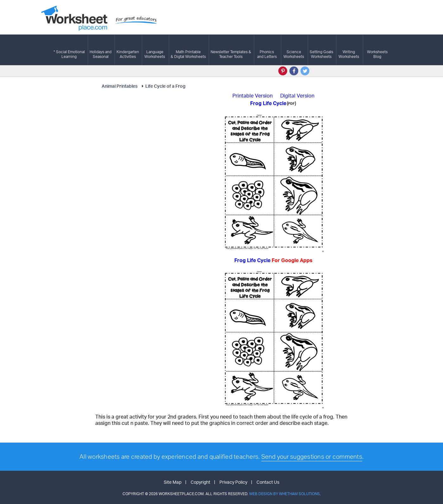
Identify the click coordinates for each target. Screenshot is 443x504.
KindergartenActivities (128, 50)
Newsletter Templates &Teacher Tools (231, 50)
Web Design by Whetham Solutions (285, 494)
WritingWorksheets (349, 50)
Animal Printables (120, 86)
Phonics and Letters (267, 50)
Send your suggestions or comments (312, 457)
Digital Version (297, 96)
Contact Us (268, 482)
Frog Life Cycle (273, 260)
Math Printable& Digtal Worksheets (188, 50)
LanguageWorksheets (155, 50)
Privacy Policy (233, 482)
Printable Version (253, 96)
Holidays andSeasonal (101, 50)
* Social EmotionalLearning (69, 50)
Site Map (173, 482)
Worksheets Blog (377, 50)
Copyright (200, 482)
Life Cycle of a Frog (163, 86)
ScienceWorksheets (294, 50)
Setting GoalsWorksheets (321, 50)
